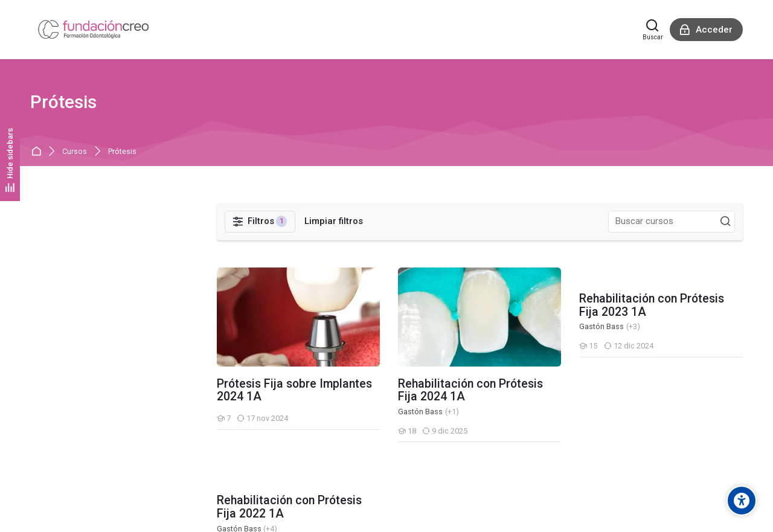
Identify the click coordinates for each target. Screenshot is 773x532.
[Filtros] (260, 222)
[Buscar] (653, 30)
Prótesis (122, 152)
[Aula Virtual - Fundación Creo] (93, 30)
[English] (44, 455)
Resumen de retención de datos (94, 492)
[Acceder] (706, 30)
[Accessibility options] (742, 501)
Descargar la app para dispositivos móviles (115, 507)
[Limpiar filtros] (334, 221)
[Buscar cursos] (725, 222)
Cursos (75, 152)
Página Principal (38, 152)
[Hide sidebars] (10, 160)
